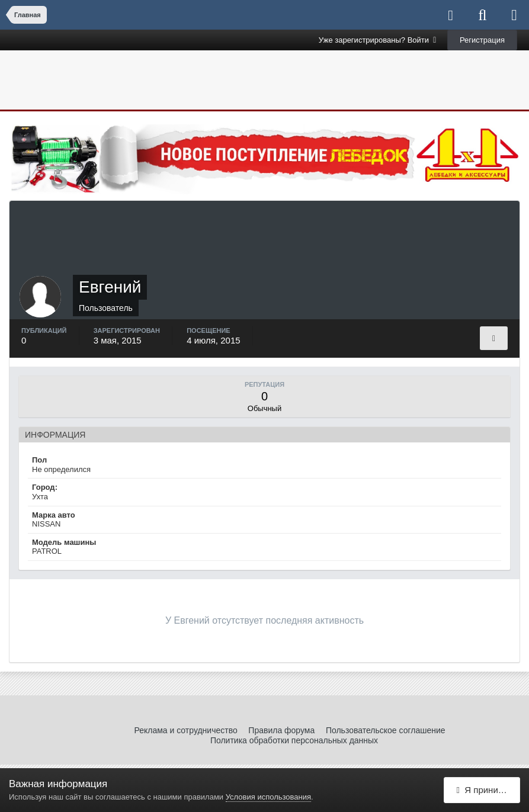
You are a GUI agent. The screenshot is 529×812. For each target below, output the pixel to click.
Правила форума (281, 730)
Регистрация (482, 40)
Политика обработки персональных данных (294, 740)
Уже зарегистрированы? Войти (378, 40)
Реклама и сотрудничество (185, 730)
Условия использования (268, 797)
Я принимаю (486, 790)
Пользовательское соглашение (386, 730)
